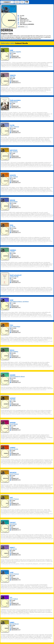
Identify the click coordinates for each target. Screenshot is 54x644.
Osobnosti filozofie (21, 43)
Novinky (17, 2)
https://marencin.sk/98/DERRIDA (27, 24)
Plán (22, 2)
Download (23, 27)
